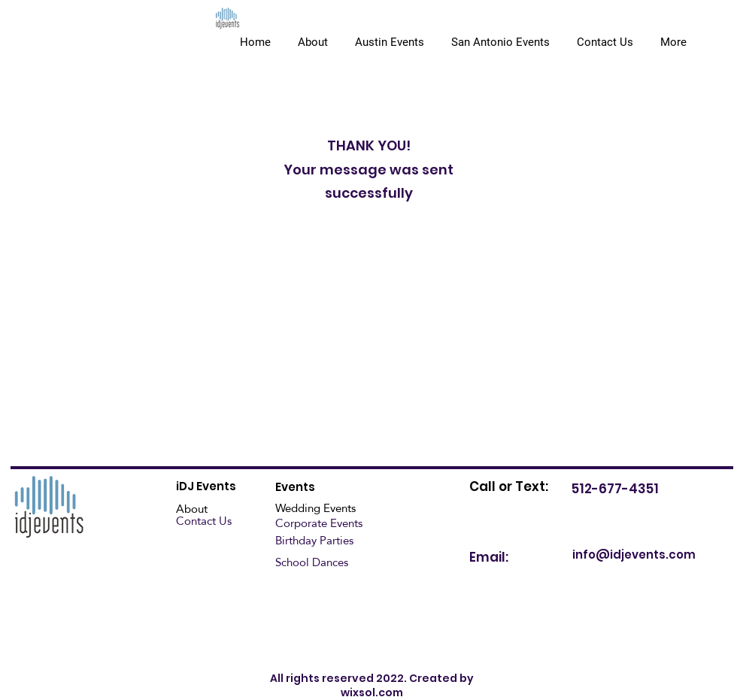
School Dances (312, 562)
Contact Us (204, 521)
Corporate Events (319, 523)
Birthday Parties (314, 540)
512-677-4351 (615, 489)
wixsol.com (372, 692)
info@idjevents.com (634, 555)
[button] (500, 35)
